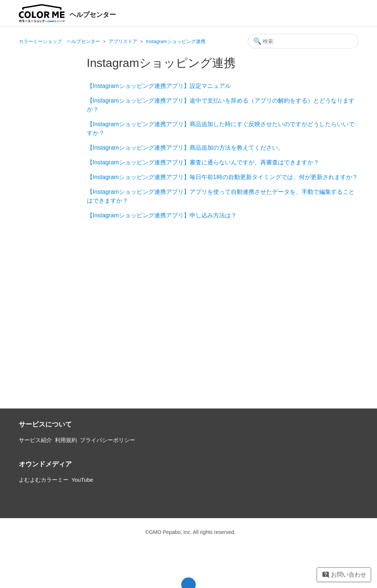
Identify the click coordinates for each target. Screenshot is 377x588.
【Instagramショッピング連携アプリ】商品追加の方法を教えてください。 (185, 148)
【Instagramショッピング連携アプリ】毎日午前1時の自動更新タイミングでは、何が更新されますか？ (222, 177)
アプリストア (123, 41)
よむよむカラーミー (44, 480)
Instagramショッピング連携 (176, 41)
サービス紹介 (35, 440)
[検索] (303, 41)
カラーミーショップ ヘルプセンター (59, 41)
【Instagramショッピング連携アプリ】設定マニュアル (159, 86)
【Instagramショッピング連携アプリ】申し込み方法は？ (162, 215)
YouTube (82, 480)
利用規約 (66, 440)
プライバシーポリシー (108, 440)
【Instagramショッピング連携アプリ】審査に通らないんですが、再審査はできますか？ (203, 162)
